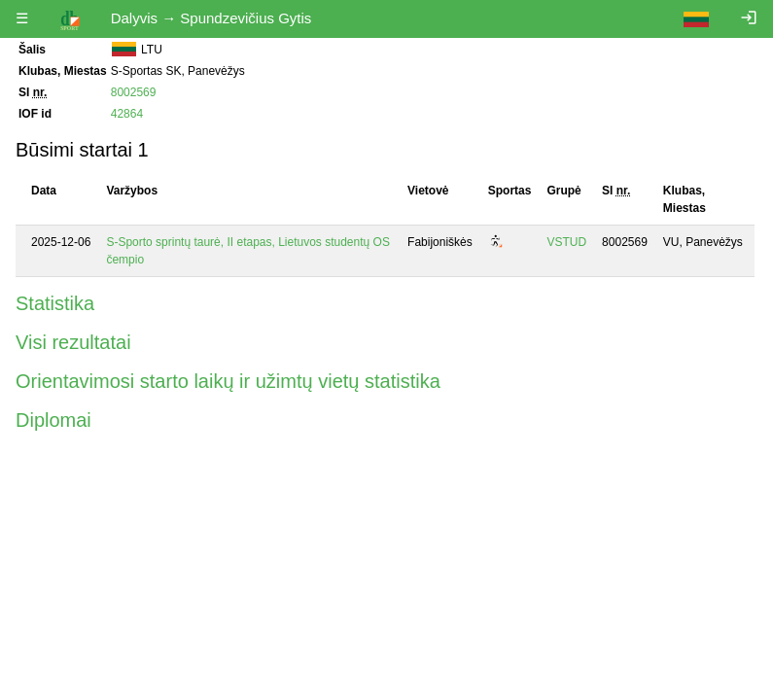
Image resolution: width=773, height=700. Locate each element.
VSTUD (566, 242)
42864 (127, 114)
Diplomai (53, 420)
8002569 (134, 92)
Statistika (55, 303)
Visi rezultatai (73, 342)
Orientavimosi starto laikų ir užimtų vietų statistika (228, 381)
